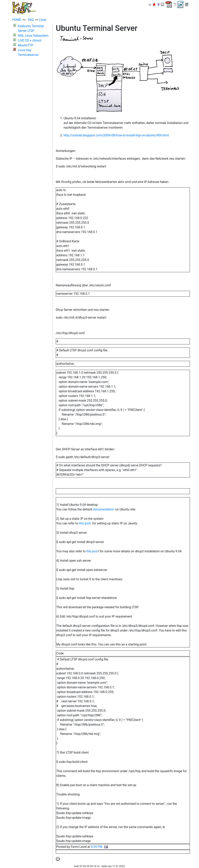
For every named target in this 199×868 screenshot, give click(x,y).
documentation (104, 509)
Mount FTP (26, 45)
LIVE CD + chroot (30, 40)
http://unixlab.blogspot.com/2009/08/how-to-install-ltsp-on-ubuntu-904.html (116, 135)
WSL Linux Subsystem (33, 36)
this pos (92, 551)
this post (85, 523)
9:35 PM (97, 847)
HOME (17, 20)
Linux (43, 20)
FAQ (30, 20)
